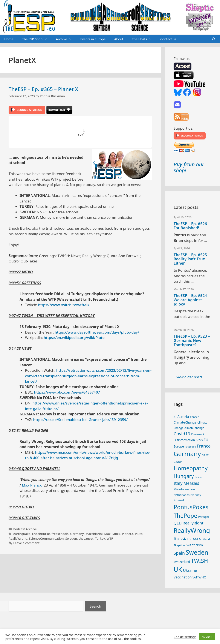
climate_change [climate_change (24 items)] (194, 428)
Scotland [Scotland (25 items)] (204, 539)
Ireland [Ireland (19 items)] (199, 477)
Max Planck (32, 485)
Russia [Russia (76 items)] (181, 538)
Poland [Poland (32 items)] (179, 500)
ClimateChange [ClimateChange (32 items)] (185, 422)
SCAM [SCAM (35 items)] (193, 539)
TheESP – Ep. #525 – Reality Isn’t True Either (192, 259)
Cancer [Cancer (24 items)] (194, 417)
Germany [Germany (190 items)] (187, 454)
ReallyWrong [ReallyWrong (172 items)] (192, 530)
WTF (110, 538)
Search (95, 606)
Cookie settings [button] (185, 637)
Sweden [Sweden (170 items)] (197, 552)
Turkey (100, 538)
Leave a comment (26, 543)
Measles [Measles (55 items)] (191, 483)
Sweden (71, 538)
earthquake (22, 534)
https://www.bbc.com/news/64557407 (67, 392)
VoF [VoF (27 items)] (195, 577)
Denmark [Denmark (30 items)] (198, 434)
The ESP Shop (37, 39)
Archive (66, 39)
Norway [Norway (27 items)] (196, 495)
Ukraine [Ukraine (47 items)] (190, 570)
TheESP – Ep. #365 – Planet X (43, 89)
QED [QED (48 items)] (178, 523)
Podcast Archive (25, 529)
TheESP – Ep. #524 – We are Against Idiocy (192, 300)
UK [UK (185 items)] (178, 569)
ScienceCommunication (46, 538)
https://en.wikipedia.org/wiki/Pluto (74, 338)
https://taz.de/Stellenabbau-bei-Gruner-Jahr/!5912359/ (80, 420)
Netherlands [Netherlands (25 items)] (182, 495)
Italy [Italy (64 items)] (178, 483)
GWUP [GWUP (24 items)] (178, 462)
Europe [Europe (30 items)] (179, 446)
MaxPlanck (112, 534)
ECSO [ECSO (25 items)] (199, 440)
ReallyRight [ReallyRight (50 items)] (193, 523)
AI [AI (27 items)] (175, 417)
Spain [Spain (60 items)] (179, 553)
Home (9, 39)
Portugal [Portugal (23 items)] (203, 517)
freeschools (60, 534)
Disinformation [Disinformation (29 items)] (184, 440)
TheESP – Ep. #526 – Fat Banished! (192, 226)
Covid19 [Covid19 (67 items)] (182, 434)
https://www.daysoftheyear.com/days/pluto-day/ (97, 332)
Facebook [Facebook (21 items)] (190, 447)
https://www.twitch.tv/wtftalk (64, 305)
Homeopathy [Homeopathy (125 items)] (191, 468)
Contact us (168, 39)
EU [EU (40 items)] (206, 440)
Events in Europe (93, 39)
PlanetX (128, 534)
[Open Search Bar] (214, 39)
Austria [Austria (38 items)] (183, 417)
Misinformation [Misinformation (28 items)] (184, 489)
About (119, 39)
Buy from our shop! (189, 167)
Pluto (139, 534)
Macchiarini (94, 534)
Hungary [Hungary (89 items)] (184, 476)
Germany (77, 534)
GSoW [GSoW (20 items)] (205, 455)
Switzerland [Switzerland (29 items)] (182, 562)
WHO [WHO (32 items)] (202, 577)
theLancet (86, 538)
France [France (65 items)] (204, 446)
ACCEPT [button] (207, 637)
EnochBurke (41, 534)
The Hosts (144, 39)
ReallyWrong (18, 538)
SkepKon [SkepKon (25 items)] (179, 545)
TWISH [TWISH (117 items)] (199, 561)
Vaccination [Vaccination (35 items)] (183, 577)
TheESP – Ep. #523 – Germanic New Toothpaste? (192, 340)
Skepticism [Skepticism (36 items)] (194, 545)
